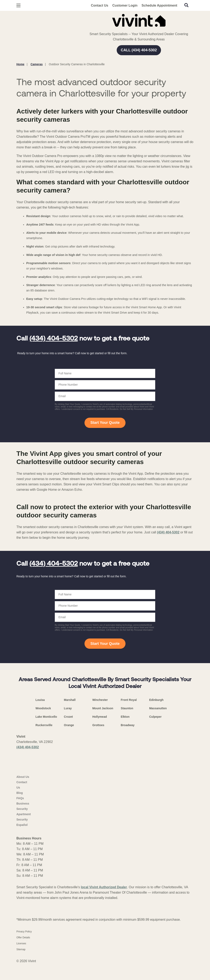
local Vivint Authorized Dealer (104, 903)
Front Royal (129, 700)
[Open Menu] (18, 5)
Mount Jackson (103, 708)
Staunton (127, 708)
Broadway (128, 725)
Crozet (68, 717)
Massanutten (158, 708)
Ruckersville (44, 725)
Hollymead (100, 717)
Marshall (70, 700)
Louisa (40, 700)
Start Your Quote (105, 423)
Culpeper (155, 717)
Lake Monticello (46, 717)
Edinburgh (156, 700)
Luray (68, 708)
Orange (69, 725)
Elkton (125, 717)
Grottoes (98, 725)
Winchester (100, 700)
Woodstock (43, 708)
